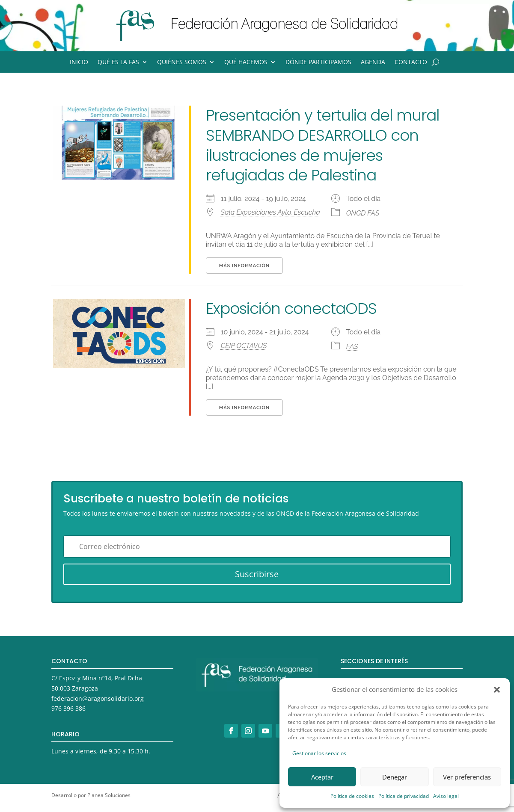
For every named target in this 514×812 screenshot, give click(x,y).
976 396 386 (68, 708)
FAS (352, 347)
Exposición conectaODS (291, 309)
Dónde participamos (318, 62)
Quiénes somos (182, 62)
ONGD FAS (363, 213)
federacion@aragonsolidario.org (98, 698)
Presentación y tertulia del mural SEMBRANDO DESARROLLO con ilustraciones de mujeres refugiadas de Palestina (322, 145)
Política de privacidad (404, 796)
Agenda (373, 62)
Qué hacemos (246, 62)
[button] (497, 690)
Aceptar (322, 777)
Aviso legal (446, 796)
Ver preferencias (467, 777)
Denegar (395, 777)
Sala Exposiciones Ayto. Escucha (270, 212)
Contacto (411, 62)
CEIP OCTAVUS (244, 346)
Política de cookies (352, 796)
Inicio (79, 62)
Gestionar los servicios (319, 753)
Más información (244, 266)
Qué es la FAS (118, 62)
